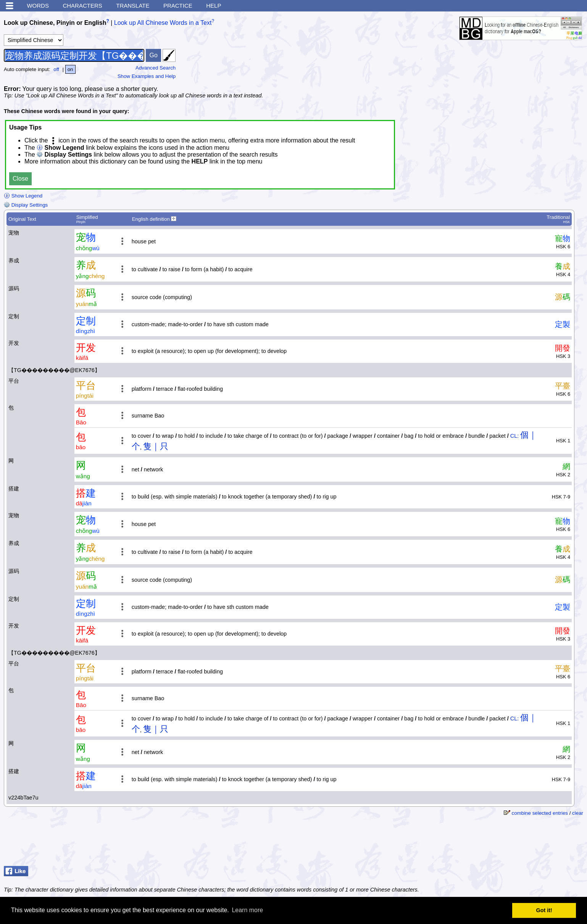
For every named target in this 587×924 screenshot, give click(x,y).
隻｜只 (156, 446)
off (56, 69)
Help (214, 6)
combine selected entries (540, 813)
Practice (178, 6)
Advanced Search (156, 68)
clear (578, 813)
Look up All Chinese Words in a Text (163, 23)
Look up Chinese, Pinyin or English (55, 23)
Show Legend (23, 196)
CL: (514, 436)
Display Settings (26, 205)
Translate (133, 6)
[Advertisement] (522, 844)
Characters (82, 6)
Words (38, 6)
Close (20, 179)
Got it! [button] (544, 910)
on (70, 69)
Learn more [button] (247, 910)
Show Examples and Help (147, 76)
